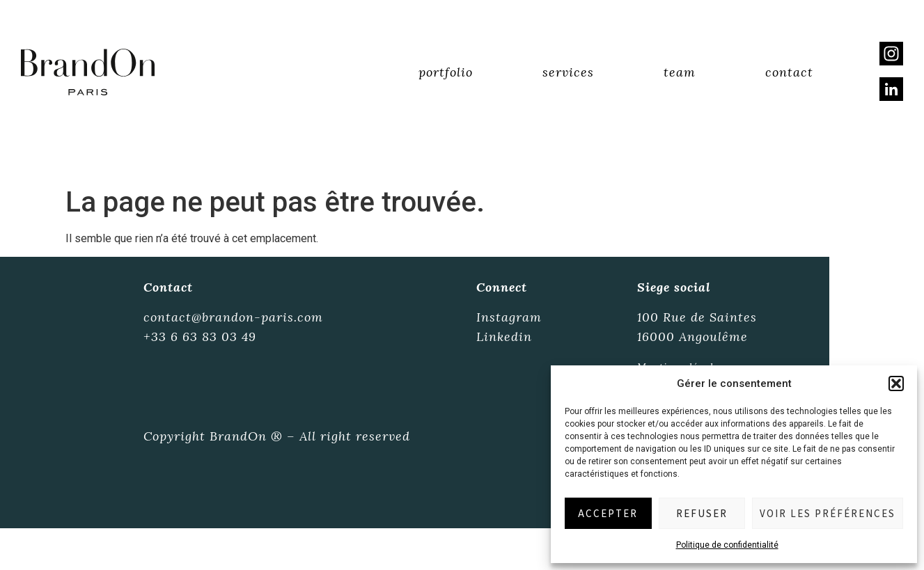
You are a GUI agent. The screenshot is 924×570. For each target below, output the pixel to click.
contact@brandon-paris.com (233, 317)
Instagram (509, 317)
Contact (789, 72)
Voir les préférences (828, 513)
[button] (896, 383)
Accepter (608, 513)
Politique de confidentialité (727, 545)
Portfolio (446, 72)
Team (680, 72)
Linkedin (504, 337)
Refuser (702, 513)
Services (568, 72)
